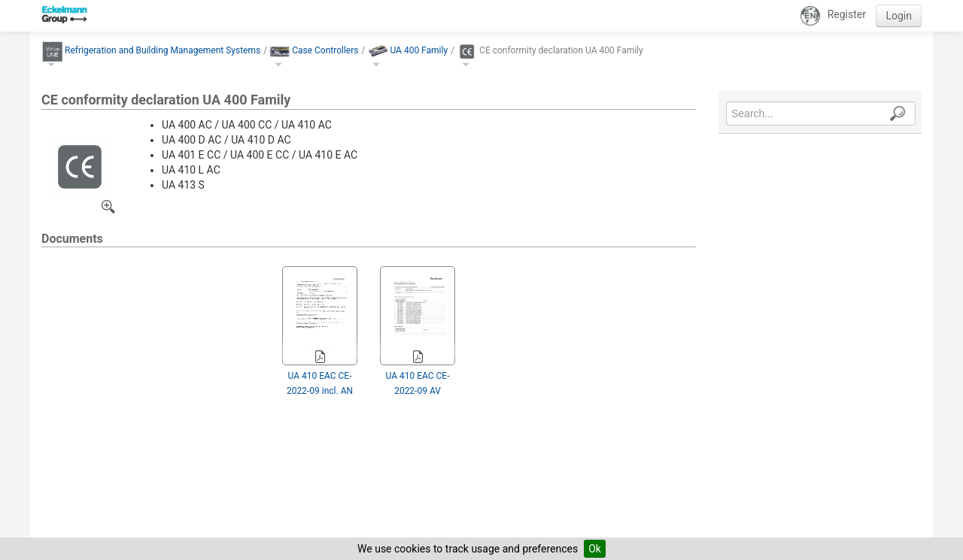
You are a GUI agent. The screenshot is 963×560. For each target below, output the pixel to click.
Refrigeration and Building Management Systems (163, 50)
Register (847, 14)
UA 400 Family (419, 50)
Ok (595, 549)
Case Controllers (325, 50)
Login (899, 16)
